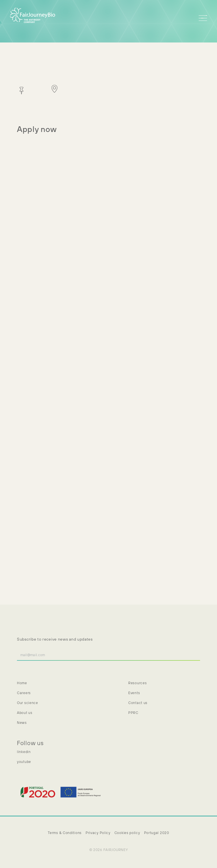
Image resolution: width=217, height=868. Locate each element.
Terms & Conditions (65, 833)
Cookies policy (127, 833)
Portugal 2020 (157, 833)
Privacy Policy (98, 833)
